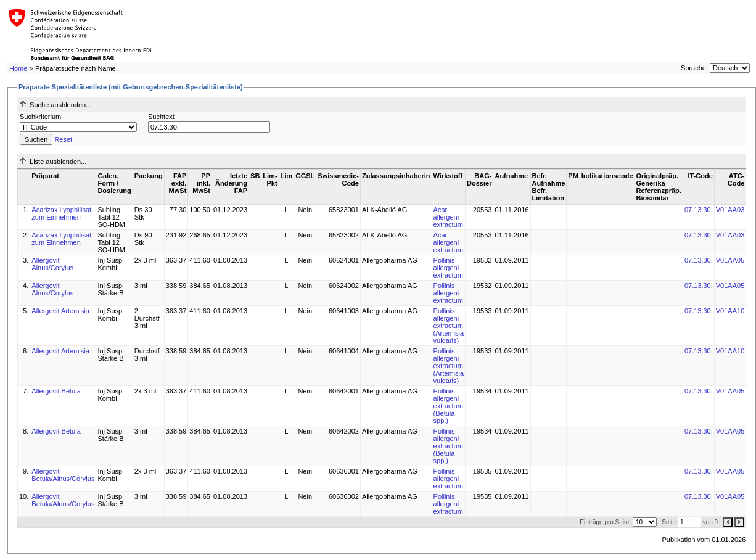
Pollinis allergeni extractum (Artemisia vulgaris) (449, 326)
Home (18, 68)
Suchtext (161, 117)
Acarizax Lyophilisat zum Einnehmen (61, 213)
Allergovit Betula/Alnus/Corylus (63, 475)
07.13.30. (699, 210)
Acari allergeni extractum (448, 217)
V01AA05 (730, 260)
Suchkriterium (40, 117)
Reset (63, 139)
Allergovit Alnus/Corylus (52, 264)
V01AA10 (730, 311)
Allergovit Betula (56, 391)
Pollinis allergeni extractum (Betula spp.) (448, 406)
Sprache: (694, 68)
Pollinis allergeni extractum (448, 268)
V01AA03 (730, 210)
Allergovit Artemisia (60, 311)
